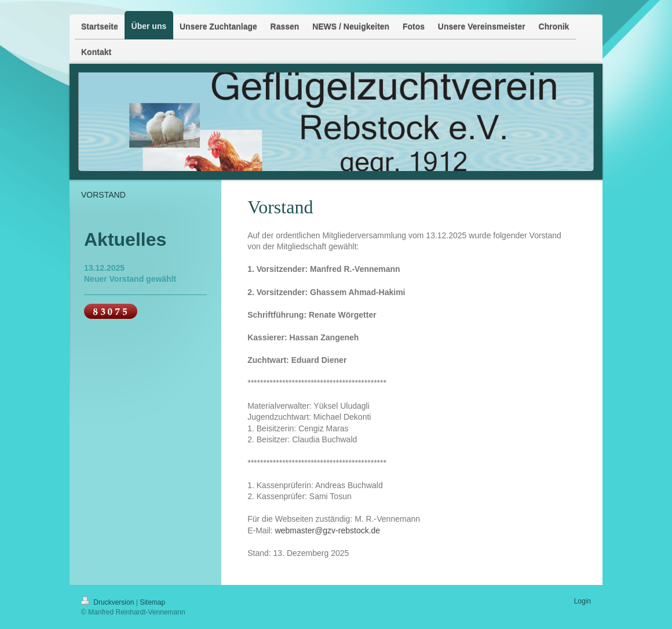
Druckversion (109, 602)
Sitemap (152, 602)
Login (582, 601)
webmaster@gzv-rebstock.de (328, 530)
